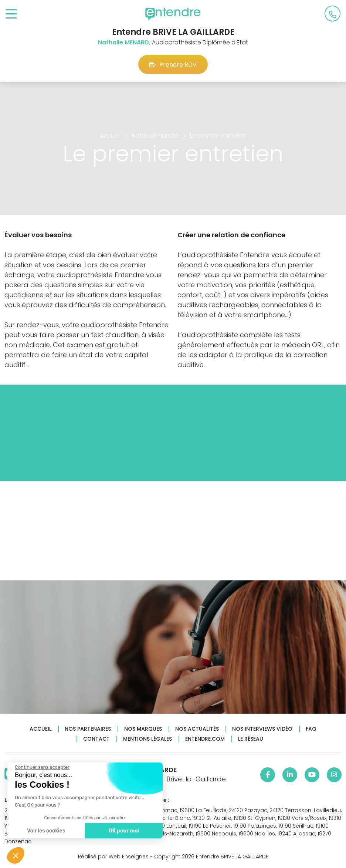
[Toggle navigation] (11, 14)
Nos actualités (197, 729)
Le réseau (251, 739)
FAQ (311, 729)
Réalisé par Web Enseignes (113, 857)
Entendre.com (205, 739)
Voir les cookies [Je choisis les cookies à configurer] (46, 831)
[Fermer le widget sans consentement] (42, 767)
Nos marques (143, 729)
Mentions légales (147, 739)
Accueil (40, 729)
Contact (96, 739)
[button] (16, 855)
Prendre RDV (173, 65)
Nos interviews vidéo (262, 729)
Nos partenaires (88, 729)
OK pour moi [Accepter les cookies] (124, 831)
